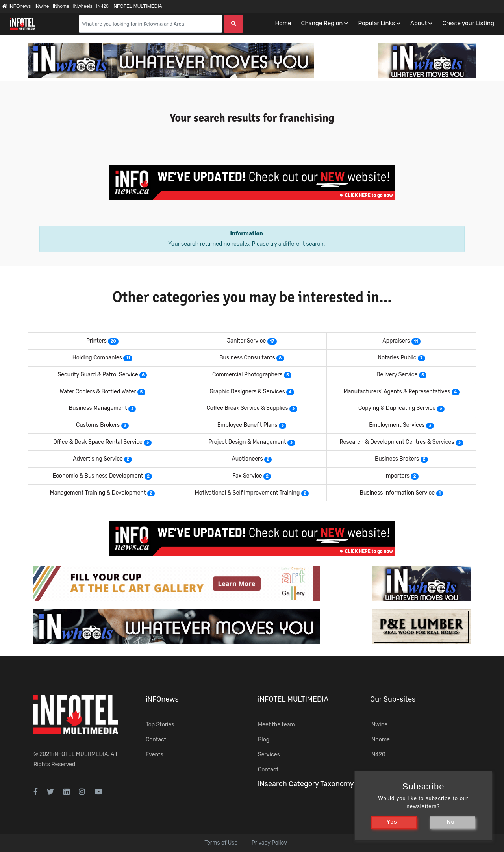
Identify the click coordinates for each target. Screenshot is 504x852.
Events (155, 755)
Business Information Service (397, 493)
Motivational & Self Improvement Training (247, 493)
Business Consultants (247, 358)
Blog (264, 740)
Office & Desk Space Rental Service (98, 442)
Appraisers (396, 341)
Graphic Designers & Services (247, 392)
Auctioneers (247, 459)
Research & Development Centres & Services (397, 442)
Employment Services (397, 425)
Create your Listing (468, 23)
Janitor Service (246, 341)
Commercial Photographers (247, 375)
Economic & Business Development (98, 476)
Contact (156, 740)
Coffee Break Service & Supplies (247, 408)
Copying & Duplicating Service (397, 408)
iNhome (61, 6)
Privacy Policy (269, 843)
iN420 (102, 6)
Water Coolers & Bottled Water (98, 392)
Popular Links (376, 23)
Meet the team (276, 725)
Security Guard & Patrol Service (98, 375)
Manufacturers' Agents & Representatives (397, 392)
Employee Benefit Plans (247, 425)
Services (269, 755)
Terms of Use (221, 843)
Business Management (98, 408)
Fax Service (247, 476)
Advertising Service (98, 459)
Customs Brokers (98, 425)
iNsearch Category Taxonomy (306, 784)
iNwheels (83, 6)
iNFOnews (16, 6)
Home (283, 23)
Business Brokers (397, 459)
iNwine (42, 6)
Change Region (322, 23)
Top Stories (160, 725)
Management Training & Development (98, 493)
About (419, 23)
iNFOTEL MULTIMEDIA (137, 6)
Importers (397, 476)
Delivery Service (397, 375)
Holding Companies (97, 358)
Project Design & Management (247, 442)
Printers (96, 341)
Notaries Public (397, 358)
